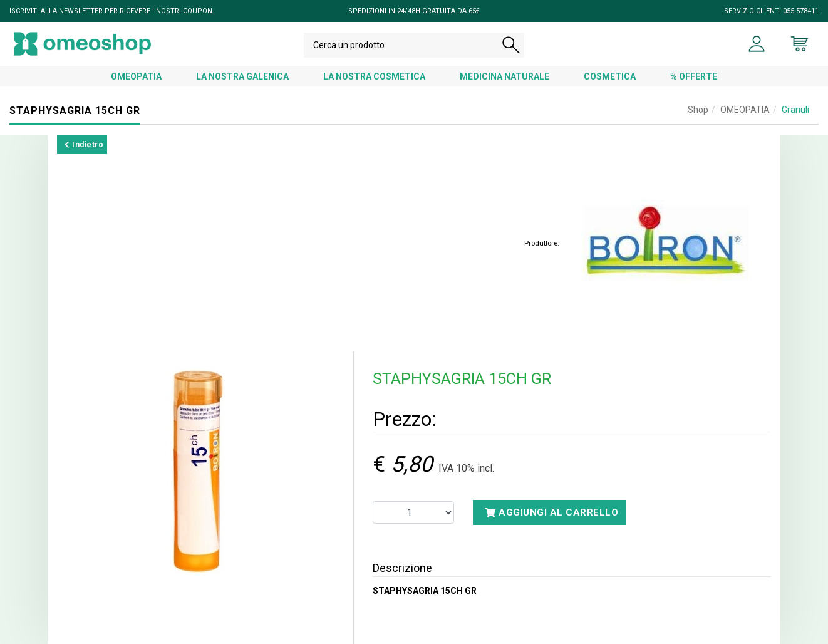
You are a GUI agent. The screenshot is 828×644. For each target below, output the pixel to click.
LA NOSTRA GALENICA (242, 76)
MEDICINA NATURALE (505, 76)
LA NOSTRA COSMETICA (374, 76)
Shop (698, 110)
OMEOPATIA (136, 76)
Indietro (84, 145)
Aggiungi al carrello (551, 512)
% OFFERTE (694, 76)
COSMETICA (610, 76)
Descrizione (402, 568)
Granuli (795, 110)
